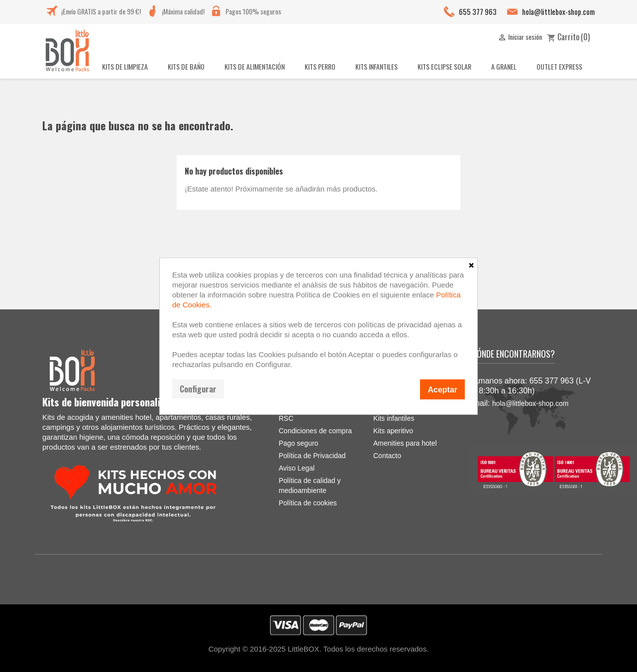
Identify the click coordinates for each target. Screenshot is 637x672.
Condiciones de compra (315, 431)
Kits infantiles (394, 418)
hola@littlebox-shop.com (558, 11)
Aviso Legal (297, 468)
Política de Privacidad (312, 456)
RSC (286, 418)
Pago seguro (298, 443)
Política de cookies (308, 503)
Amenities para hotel (405, 443)
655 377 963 (478, 11)
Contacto (387, 456)
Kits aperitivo (393, 431)
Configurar (198, 388)
